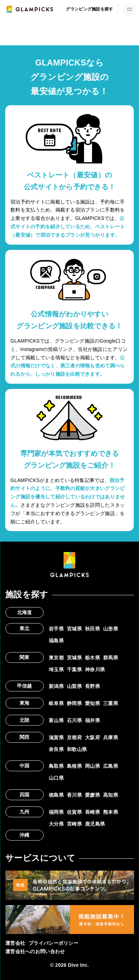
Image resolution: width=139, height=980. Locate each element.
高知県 (111, 795)
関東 (25, 657)
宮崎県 (74, 824)
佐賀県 (74, 812)
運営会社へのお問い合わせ (35, 951)
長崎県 (92, 812)
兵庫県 (111, 737)
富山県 (56, 720)
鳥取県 (56, 766)
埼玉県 (56, 669)
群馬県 (111, 658)
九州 (25, 812)
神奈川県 (95, 669)
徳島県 (56, 795)
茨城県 (74, 658)
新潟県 (56, 686)
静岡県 (74, 703)
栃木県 (92, 658)
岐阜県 (56, 703)
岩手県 (56, 629)
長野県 (92, 686)
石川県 (74, 720)
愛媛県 (92, 795)
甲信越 (25, 686)
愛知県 (92, 703)
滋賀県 (56, 737)
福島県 (56, 641)
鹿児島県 (95, 824)
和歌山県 (77, 749)
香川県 (74, 795)
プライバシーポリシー (53, 943)
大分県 (56, 824)
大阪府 (92, 737)
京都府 (74, 737)
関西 (25, 737)
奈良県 (56, 749)
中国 (25, 766)
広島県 (111, 766)
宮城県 (74, 629)
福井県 (92, 720)
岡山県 (92, 766)
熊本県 (111, 812)
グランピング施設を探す (89, 9)
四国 (25, 795)
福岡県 (56, 812)
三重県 (111, 703)
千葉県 (74, 669)
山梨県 (74, 686)
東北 (25, 628)
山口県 (56, 778)
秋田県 (92, 629)
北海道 (25, 612)
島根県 (74, 766)
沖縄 (25, 835)
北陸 (25, 720)
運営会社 (15, 943)
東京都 (56, 658)
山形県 (111, 629)
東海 (25, 703)
